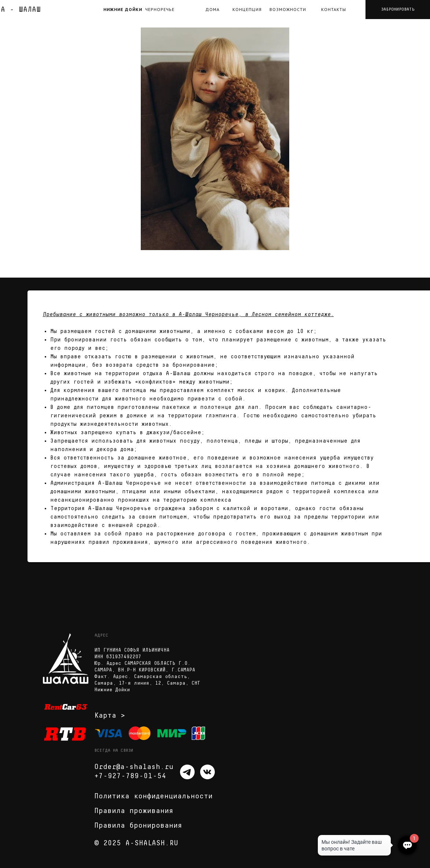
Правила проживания (134, 811)
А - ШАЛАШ (21, 10)
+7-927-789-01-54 (130, 776)
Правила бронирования (138, 825)
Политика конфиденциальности (153, 796)
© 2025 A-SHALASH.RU (136, 843)
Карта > (110, 715)
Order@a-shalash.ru (134, 767)
